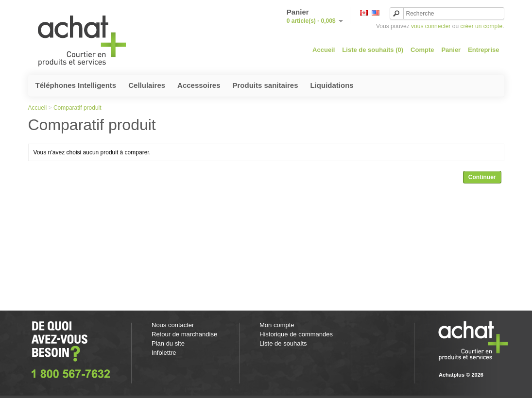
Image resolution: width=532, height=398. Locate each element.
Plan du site (168, 343)
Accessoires (199, 85)
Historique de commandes (296, 334)
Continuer (482, 177)
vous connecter (431, 26)
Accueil (324, 50)
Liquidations (332, 85)
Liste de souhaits (283, 343)
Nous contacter (173, 325)
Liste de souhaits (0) (373, 50)
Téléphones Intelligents (76, 85)
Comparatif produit (77, 108)
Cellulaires (147, 85)
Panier (451, 50)
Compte (422, 50)
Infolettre (164, 353)
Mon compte (277, 325)
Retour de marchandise (184, 334)
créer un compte (481, 26)
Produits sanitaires (265, 85)
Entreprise (483, 50)
